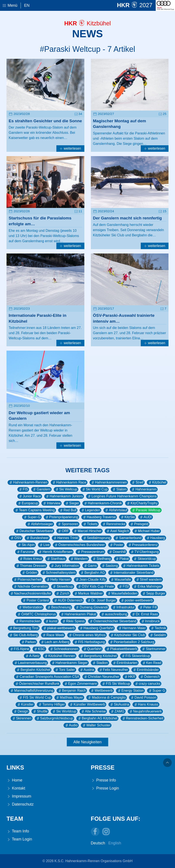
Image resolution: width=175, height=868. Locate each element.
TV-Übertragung (144, 552)
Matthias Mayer (69, 698)
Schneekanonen (64, 649)
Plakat (122, 559)
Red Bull (68, 510)
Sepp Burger (154, 593)
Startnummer (153, 649)
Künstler (25, 705)
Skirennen (22, 718)
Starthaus (56, 559)
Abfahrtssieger (40, 524)
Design (21, 711)
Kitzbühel (157, 482)
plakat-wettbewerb (59, 628)
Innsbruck (150, 621)
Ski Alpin (26, 545)
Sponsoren (68, 524)
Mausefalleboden (122, 593)
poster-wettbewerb (137, 600)
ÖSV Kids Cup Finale (96, 587)
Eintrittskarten (125, 663)
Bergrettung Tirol (24, 628)
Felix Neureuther (113, 670)
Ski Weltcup (66, 489)
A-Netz (32, 656)
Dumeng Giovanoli (92, 607)
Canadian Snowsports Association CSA (47, 677)
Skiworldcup (145, 559)
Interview (52, 503)
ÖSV (16, 538)
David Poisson (143, 698)
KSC (39, 649)
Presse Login (105, 788)
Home (14, 780)
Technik (158, 628)
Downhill (117, 552)
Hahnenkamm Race (69, 482)
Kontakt (16, 788)
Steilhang (101, 559)
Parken (28, 642)
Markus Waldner (88, 593)
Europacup (28, 503)
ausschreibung (114, 614)
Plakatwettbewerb (121, 649)
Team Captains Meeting (35, 510)
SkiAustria (119, 705)
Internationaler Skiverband (131, 573)
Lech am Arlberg (55, 642)
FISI (124, 587)
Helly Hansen (58, 580)
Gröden (29, 573)
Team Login (19, 839)
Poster (116, 545)
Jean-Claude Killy (91, 580)
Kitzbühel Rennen (60, 656)
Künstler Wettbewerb (87, 705)
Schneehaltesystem (59, 573)
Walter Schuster (96, 725)
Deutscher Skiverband (34, 531)
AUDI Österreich (68, 600)
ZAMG (117, 711)
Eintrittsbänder (146, 670)
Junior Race (30, 496)
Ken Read (152, 663)
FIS (23, 489)
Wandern (79, 559)
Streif (137, 482)
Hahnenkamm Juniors (64, 496)
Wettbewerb (101, 691)
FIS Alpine (20, 649)
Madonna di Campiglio (107, 698)
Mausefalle (121, 580)
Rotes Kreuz (31, 559)
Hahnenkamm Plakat (78, 614)
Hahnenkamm (144, 489)
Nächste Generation (31, 587)
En (27, 5)
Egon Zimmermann (80, 684)
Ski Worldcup (64, 711)
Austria (87, 670)
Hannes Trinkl (65, 538)
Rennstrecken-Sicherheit (142, 718)
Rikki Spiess (73, 621)
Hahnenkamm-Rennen (28, 482)
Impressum (19, 796)
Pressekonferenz (143, 545)
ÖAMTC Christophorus (36, 614)
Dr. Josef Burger (101, 600)
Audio (71, 725)
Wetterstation (30, 607)
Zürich (62, 593)
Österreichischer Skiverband (113, 621)
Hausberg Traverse (99, 517)
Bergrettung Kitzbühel (98, 656)
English (115, 843)
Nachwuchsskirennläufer (31, 593)
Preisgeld (139, 524)
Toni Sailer (65, 670)
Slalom (119, 489)
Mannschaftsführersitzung (31, 691)
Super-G (32, 517)
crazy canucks (147, 684)
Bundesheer (37, 538)
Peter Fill (148, 607)
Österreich (150, 677)
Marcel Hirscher (87, 531)
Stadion (100, 663)
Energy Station (130, 691)
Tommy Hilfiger (51, 705)
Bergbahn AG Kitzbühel (97, 718)
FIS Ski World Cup (35, 698)
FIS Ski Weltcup (116, 684)
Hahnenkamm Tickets (141, 566)
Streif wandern (149, 580)
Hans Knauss (146, 705)
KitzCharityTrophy (142, 503)
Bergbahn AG (92, 573)
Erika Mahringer (147, 587)
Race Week (53, 635)
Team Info (18, 831)
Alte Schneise (93, 711)
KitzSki (128, 517)
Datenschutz (20, 804)
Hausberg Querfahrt (96, 628)
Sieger (72, 503)
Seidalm (158, 635)
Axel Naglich (118, 531)
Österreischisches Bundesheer (79, 545)
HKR (130, 677)
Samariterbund (128, 538)
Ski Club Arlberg (23, 635)
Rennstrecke (114, 524)
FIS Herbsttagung (89, 642)
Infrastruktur (123, 607)
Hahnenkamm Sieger (69, 663)
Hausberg (155, 538)
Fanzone (25, 552)
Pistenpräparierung (61, 517)
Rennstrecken (28, 621)
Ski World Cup (95, 489)
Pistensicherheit (27, 580)
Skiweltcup (63, 587)
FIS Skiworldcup (136, 656)
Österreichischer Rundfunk (37, 684)
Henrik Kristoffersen (55, 552)
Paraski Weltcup (146, 510)
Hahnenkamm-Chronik (103, 503)
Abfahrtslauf (116, 510)
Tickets (90, 524)
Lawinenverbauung (30, 663)
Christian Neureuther (101, 677)
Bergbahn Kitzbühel (33, 670)
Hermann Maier (132, 628)
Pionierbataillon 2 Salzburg (132, 642)
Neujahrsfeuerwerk (145, 711)
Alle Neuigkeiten (87, 742)
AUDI (146, 517)
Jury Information (65, 566)
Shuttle (40, 711)
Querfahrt (92, 649)
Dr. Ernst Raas (145, 614)
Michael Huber (147, 531)
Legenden (90, 510)
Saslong (110, 566)
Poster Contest (36, 600)
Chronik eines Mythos (87, 635)
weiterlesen (70, 148)
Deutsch (98, 843)
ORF (63, 531)
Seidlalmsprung (97, 538)
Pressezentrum (90, 552)
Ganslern (41, 489)
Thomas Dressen (31, 566)
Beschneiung (59, 607)
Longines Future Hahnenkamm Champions (122, 496)
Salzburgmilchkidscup (54, 718)
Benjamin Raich (72, 691)
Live (44, 545)
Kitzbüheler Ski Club (128, 635)
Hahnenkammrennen (109, 482)
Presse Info (103, 780)
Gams (90, 566)
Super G (157, 691)
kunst (51, 621)
